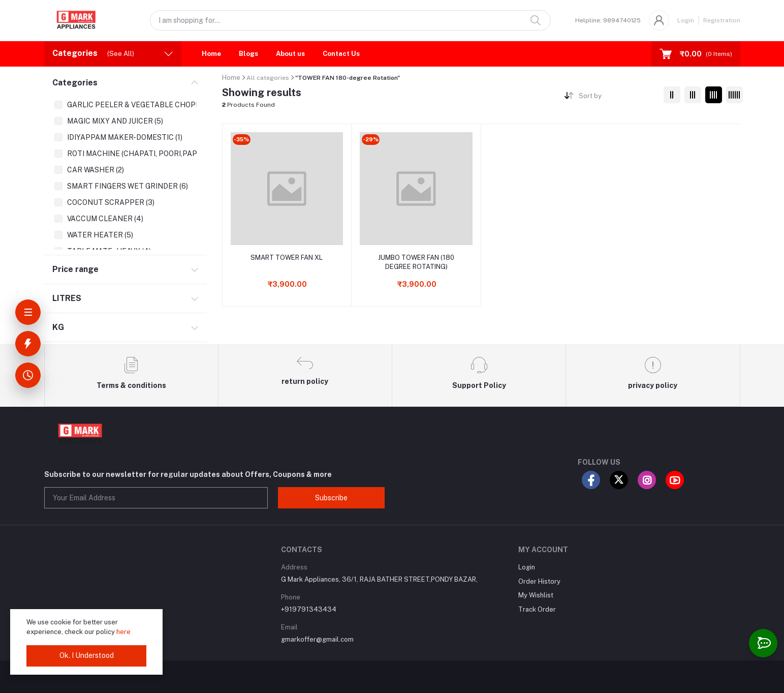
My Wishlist (536, 595)
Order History (539, 581)
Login (686, 20)
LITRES (67, 298)
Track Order (537, 609)
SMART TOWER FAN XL (287, 258)
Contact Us (341, 54)
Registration (722, 20)
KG (58, 327)
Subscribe (331, 498)
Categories (75, 83)
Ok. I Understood (87, 655)
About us (290, 54)
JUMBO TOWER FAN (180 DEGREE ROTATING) (416, 262)
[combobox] (617, 98)
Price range (75, 269)
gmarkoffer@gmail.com (317, 639)
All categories (268, 78)
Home (211, 54)
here (123, 632)
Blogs (248, 54)
